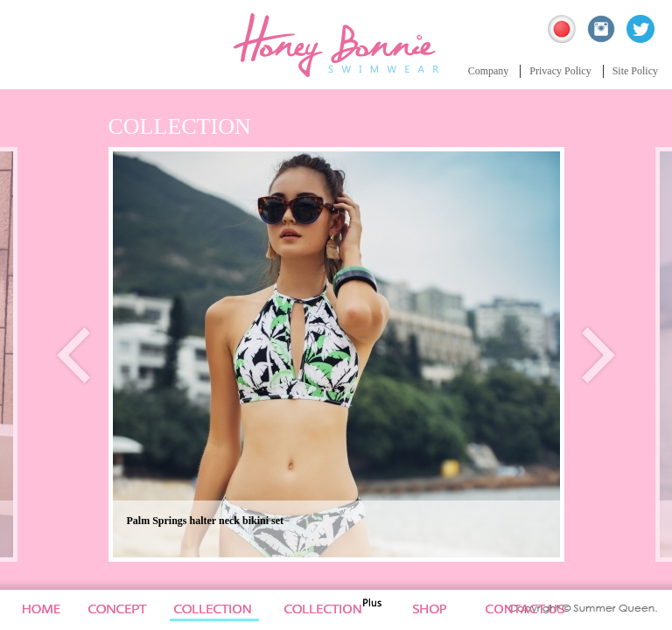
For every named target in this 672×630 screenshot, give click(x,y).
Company (489, 71)
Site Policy (635, 71)
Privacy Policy (560, 71)
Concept (118, 610)
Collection (222, 610)
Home (38, 610)
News (441, 610)
